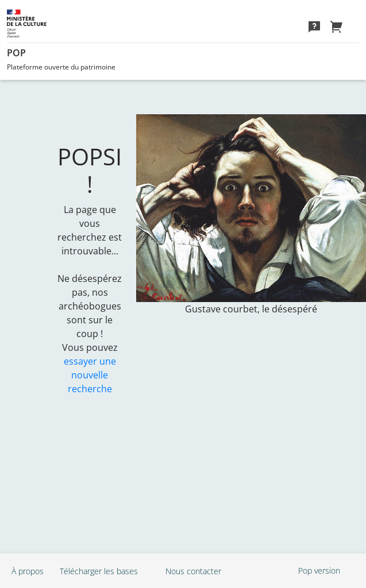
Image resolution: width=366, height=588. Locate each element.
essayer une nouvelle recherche (90, 375)
